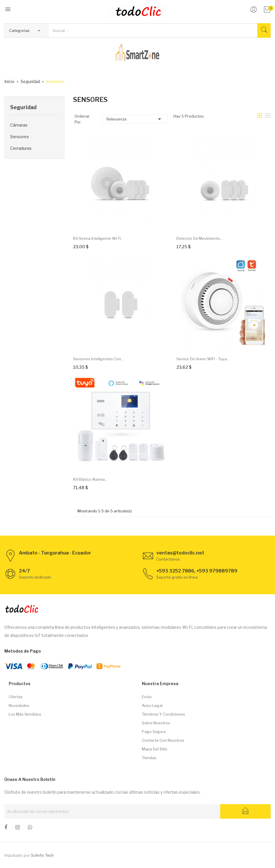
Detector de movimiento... (199, 238)
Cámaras (19, 125)
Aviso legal (152, 705)
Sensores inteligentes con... (98, 359)
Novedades (19, 705)
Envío (147, 697)
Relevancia (135, 119)
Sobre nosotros (156, 723)
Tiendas (149, 758)
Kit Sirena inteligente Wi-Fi (97, 238)
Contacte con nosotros (163, 740)
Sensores (20, 137)
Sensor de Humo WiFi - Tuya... (203, 359)
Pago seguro (154, 732)
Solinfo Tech (42, 855)
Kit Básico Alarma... (90, 479)
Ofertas (16, 697)
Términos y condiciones (163, 714)
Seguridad (23, 107)
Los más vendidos (25, 714)
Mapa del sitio (155, 749)
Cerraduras (21, 148)
